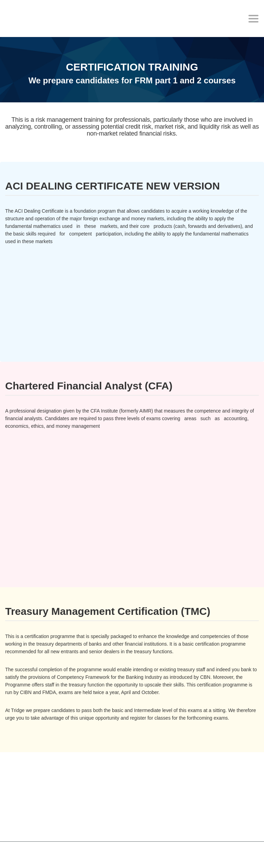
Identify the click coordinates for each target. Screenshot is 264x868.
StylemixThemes (152, 854)
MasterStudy (51, 854)
